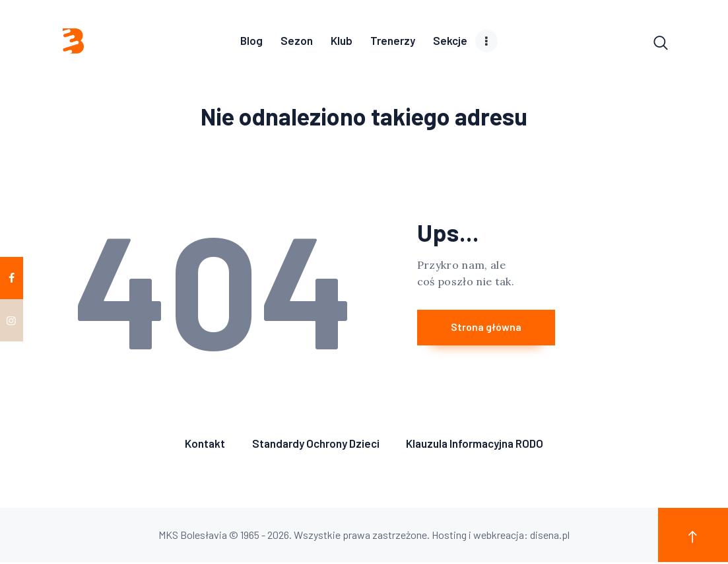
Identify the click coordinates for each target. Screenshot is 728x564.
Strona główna (496, 330)
